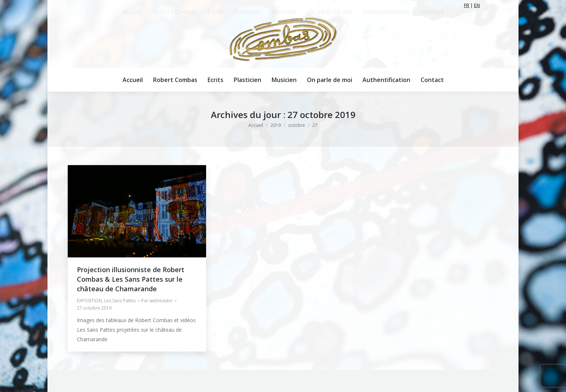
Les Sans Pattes (120, 301)
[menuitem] (133, 80)
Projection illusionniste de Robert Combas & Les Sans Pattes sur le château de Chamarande (131, 279)
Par (157, 301)
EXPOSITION (89, 301)
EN (477, 5)
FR (467, 5)
